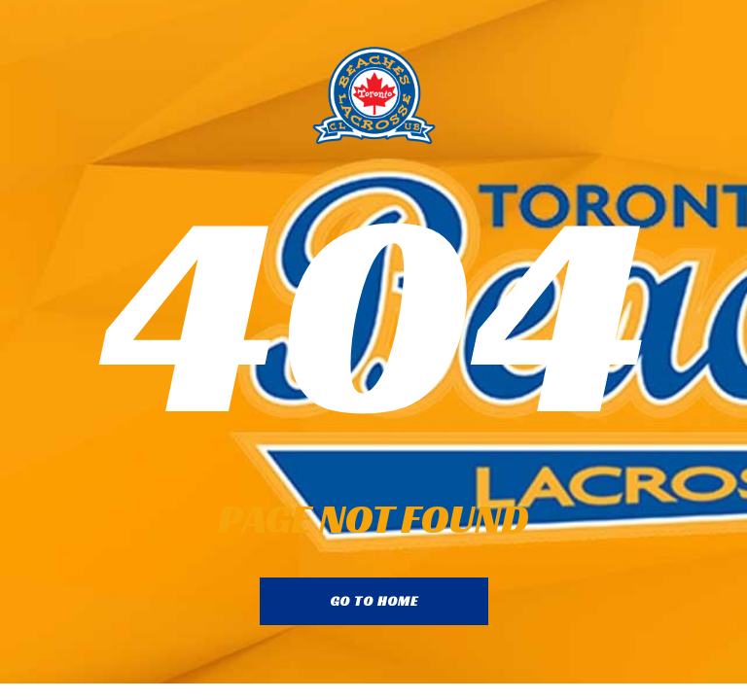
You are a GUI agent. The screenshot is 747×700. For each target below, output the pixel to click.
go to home (374, 601)
